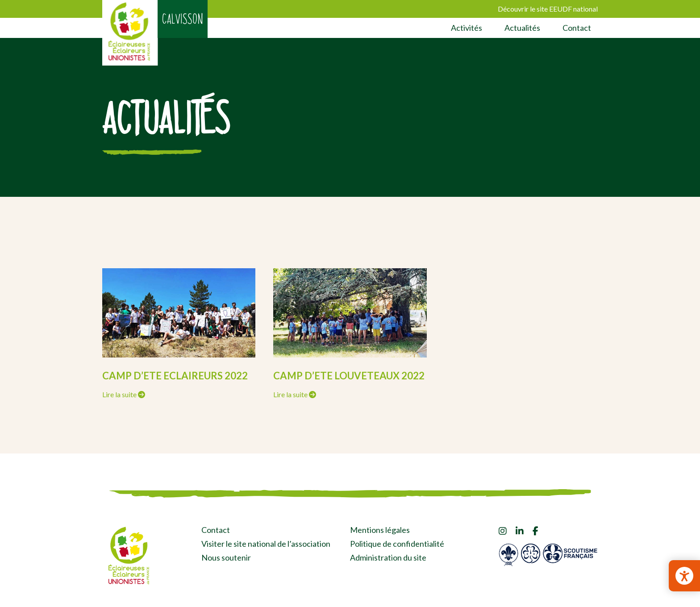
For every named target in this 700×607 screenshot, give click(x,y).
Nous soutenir (226, 557)
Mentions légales (380, 530)
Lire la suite (124, 394)
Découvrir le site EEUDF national (548, 9)
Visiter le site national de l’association (266, 544)
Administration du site (388, 557)
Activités (467, 28)
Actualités (522, 28)
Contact (577, 28)
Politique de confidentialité (397, 544)
